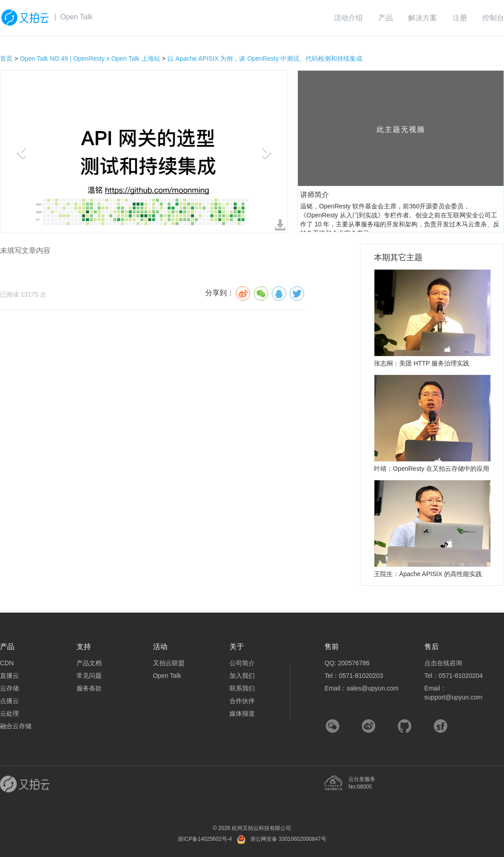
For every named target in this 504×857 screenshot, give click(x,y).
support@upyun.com (453, 697)
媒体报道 (242, 713)
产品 (386, 18)
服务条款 (89, 688)
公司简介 (242, 663)
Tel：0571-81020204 (454, 676)
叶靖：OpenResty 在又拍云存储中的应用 (432, 469)
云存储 (9, 688)
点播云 (9, 701)
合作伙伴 (242, 701)
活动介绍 (348, 18)
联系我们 (242, 688)
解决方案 (423, 18)
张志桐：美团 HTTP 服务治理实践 (422, 363)
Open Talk (76, 17)
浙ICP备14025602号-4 (205, 839)
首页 (6, 59)
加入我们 (242, 676)
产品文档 (89, 663)
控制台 (493, 18)
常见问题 (89, 676)
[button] (22, 152)
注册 (460, 18)
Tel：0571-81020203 (354, 676)
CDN (7, 663)
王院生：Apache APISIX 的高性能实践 (428, 574)
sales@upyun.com (372, 688)
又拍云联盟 (169, 663)
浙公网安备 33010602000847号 (288, 839)
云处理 (9, 713)
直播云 (9, 676)
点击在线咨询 (443, 663)
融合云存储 (16, 726)
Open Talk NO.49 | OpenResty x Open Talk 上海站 (90, 59)
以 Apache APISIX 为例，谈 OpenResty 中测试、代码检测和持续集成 (265, 59)
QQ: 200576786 (347, 663)
